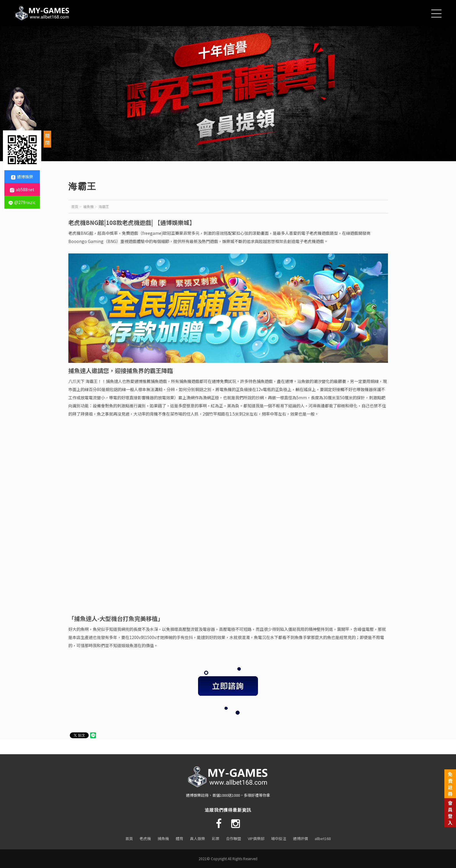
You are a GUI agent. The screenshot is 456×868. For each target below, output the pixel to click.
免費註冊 (450, 784)
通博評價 (300, 838)
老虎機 (145, 838)
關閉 (47, 139)
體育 (179, 838)
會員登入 (450, 813)
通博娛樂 (22, 177)
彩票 (215, 838)
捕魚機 (163, 838)
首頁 (75, 206)
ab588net (22, 189)
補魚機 (88, 206)
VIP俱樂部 (256, 838)
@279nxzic (22, 202)
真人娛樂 (197, 838)
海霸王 (104, 206)
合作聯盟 (234, 838)
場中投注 (279, 838)
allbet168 (323, 838)
